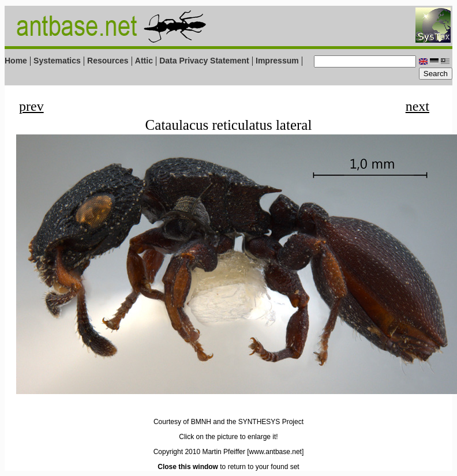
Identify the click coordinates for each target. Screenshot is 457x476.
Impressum (277, 61)
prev (31, 106)
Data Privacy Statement (204, 61)
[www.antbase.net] (275, 452)
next (417, 106)
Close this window (188, 467)
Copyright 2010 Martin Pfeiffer (199, 452)
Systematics (57, 61)
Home (16, 61)
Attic (144, 61)
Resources (108, 61)
